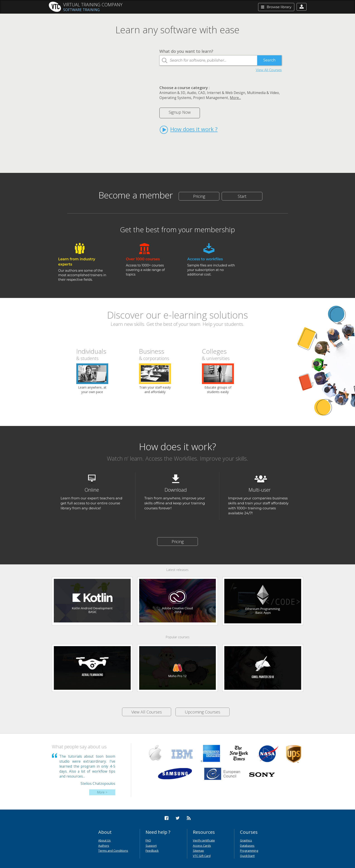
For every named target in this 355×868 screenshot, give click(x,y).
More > (102, 792)
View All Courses (269, 70)
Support (151, 846)
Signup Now (180, 112)
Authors (104, 846)
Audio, (192, 93)
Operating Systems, (176, 98)
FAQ (148, 840)
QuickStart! (247, 856)
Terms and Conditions (113, 851)
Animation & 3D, (173, 93)
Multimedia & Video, (263, 93)
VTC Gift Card (202, 856)
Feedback (152, 851)
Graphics (246, 840)
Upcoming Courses (203, 712)
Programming (249, 851)
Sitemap (198, 851)
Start (242, 196)
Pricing (199, 196)
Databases (247, 846)
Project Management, (211, 98)
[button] (302, 7)
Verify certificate (204, 840)
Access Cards (202, 846)
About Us (104, 840)
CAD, (202, 93)
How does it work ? (189, 130)
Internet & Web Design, (227, 93)
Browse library (276, 7)
